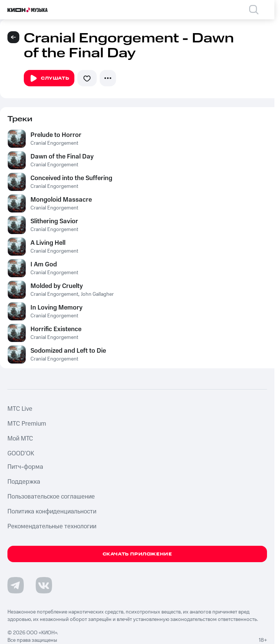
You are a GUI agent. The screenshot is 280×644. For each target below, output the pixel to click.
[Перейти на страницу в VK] (44, 585)
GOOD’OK (21, 454)
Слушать (49, 79)
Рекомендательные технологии (52, 526)
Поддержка (24, 482)
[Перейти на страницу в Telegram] (16, 585)
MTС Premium (27, 424)
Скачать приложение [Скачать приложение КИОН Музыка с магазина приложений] (137, 554)
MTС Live (20, 409)
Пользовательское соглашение (51, 497)
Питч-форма (25, 467)
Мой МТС (20, 439)
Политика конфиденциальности (52, 512)
